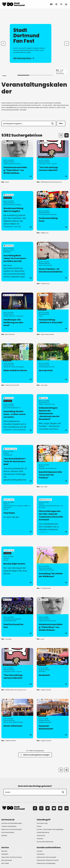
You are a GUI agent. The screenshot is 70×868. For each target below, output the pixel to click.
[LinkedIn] (66, 808)
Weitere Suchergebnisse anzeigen (35, 755)
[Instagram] (41, 808)
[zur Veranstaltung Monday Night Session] (17, 566)
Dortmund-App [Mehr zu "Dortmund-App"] (42, 823)
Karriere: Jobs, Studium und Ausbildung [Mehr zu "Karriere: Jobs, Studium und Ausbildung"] (50, 829)
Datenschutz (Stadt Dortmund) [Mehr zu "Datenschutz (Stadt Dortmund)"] (48, 860)
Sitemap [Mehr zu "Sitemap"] (4, 851)
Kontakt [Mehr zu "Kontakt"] (40, 851)
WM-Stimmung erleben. (24, 58)
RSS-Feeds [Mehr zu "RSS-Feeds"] (5, 863)
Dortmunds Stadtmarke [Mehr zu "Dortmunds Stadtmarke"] (45, 842)
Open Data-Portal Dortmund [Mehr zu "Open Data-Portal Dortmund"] (11, 857)
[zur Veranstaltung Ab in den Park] (53, 363)
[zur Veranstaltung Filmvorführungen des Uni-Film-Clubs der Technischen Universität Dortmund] (53, 515)
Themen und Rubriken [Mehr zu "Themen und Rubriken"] (9, 826)
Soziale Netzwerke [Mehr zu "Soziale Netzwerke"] (43, 832)
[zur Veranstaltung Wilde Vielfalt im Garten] (17, 363)
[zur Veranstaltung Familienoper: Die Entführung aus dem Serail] (17, 312)
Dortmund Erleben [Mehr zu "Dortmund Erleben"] (8, 832)
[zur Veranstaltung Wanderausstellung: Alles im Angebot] (17, 211)
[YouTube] (60, 808)
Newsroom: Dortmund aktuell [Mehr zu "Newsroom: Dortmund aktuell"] (11, 829)
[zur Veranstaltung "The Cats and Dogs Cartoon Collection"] (53, 160)
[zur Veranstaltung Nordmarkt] (53, 668)
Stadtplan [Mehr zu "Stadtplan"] (5, 854)
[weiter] (67, 43)
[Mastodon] (48, 808)
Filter (61, 123)
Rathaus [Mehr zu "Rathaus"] (4, 836)
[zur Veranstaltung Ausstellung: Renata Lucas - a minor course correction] (17, 414)
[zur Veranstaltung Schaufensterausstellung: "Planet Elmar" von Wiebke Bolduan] (17, 160)
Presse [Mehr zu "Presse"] (39, 826)
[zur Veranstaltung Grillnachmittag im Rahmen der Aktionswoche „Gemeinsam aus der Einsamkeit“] (53, 414)
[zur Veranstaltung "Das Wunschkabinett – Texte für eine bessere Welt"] (17, 465)
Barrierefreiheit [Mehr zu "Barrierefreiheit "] (7, 860)
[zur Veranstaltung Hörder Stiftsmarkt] (17, 719)
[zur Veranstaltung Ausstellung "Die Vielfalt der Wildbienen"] (53, 566)
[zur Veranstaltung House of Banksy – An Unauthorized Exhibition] (53, 262)
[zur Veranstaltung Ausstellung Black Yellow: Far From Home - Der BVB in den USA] (17, 262)
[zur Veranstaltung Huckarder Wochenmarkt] (53, 719)
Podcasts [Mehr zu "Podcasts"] (40, 839)
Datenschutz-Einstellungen (46, 863)
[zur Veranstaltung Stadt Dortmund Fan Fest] (17, 617)
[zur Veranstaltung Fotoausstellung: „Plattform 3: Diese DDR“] (53, 312)
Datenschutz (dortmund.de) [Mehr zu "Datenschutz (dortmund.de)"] (46, 857)
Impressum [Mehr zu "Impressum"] (41, 854)
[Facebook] (35, 808)
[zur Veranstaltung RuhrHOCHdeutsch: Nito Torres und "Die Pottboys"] (53, 465)
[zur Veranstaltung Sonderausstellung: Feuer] (53, 211)
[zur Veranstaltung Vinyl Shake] (17, 515)
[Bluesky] (54, 808)
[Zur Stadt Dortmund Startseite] (13, 4)
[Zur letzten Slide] (3, 43)
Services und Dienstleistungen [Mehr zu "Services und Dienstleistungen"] (12, 823)
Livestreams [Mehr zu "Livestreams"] (41, 836)
